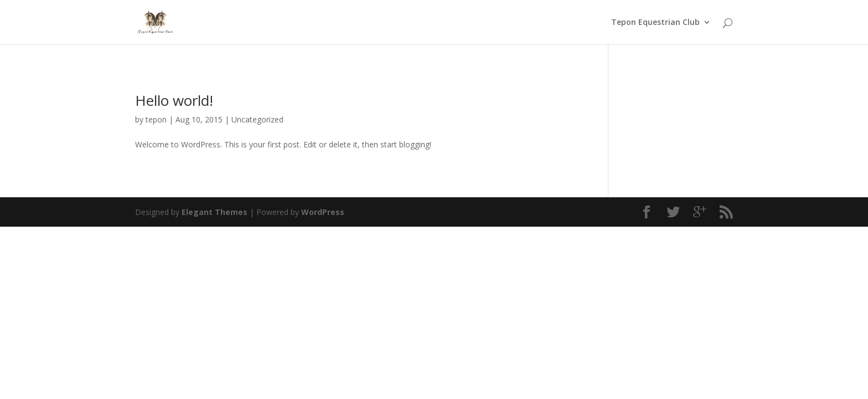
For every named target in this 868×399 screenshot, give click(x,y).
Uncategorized (257, 119)
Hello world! (174, 100)
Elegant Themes (215, 212)
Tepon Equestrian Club (655, 23)
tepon (156, 119)
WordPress (323, 212)
